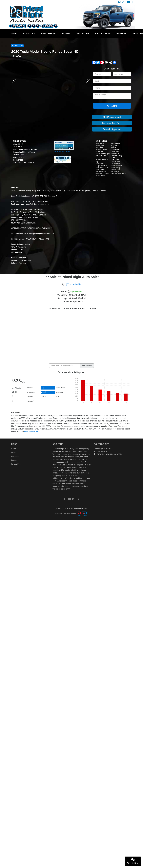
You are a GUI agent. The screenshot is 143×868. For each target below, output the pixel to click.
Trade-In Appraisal (112, 129)
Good (44, 392)
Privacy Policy (17, 464)
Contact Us (82, 33)
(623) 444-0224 (74, 284)
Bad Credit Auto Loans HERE (111, 33)
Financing (15, 456)
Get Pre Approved (112, 117)
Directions (87, 366)
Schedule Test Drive (112, 123)
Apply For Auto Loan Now (56, 33)
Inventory (29, 33)
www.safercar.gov (31, 432)
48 (42, 388)
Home (14, 33)
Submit (112, 106)
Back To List (17, 46)
